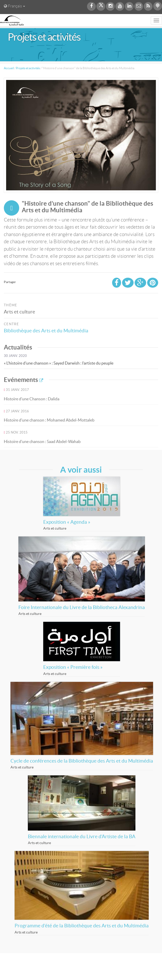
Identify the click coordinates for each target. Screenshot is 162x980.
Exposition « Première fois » (73, 667)
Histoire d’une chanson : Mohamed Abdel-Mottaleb (49, 420)
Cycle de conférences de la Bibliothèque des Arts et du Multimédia (82, 761)
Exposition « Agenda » (67, 522)
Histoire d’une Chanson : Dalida (32, 399)
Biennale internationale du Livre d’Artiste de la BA (82, 837)
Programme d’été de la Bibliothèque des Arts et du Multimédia (82, 926)
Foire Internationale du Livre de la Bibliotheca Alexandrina (82, 607)
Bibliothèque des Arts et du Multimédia (48, 331)
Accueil (9, 68)
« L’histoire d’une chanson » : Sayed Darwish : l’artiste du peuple (59, 363)
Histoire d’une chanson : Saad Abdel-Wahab (42, 441)
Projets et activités (28, 68)
